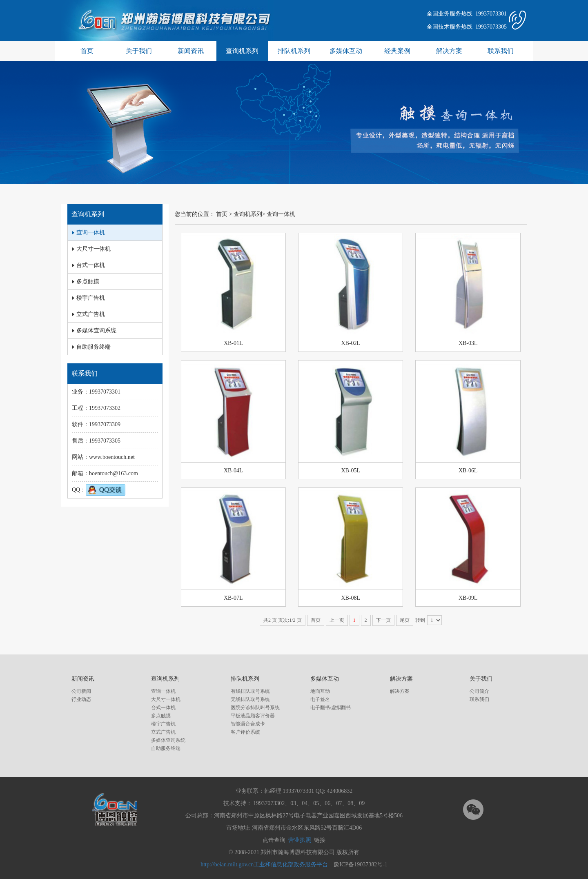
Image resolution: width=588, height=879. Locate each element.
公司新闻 (81, 691)
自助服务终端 (166, 748)
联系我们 (501, 51)
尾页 (405, 620)
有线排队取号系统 (250, 691)
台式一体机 (163, 708)
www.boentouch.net (112, 457)
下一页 (383, 620)
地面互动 (320, 691)
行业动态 (81, 699)
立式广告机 (163, 732)
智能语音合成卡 (248, 724)
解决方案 (449, 51)
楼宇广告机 (163, 724)
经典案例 (397, 51)
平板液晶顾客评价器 (253, 716)
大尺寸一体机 (166, 699)
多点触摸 (161, 716)
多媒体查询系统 (168, 740)
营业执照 (300, 840)
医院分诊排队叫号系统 (255, 708)
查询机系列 (242, 51)
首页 (87, 51)
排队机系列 (294, 51)
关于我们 (139, 51)
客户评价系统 (245, 732)
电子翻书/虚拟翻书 (331, 708)
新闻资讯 (191, 51)
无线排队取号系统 (250, 699)
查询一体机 (281, 214)
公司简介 (479, 691)
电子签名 (320, 699)
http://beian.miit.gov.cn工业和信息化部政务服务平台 (264, 865)
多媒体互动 (346, 51)
